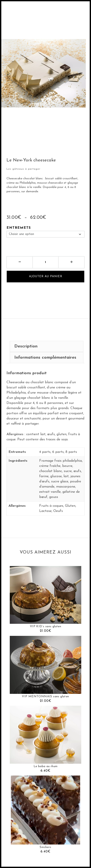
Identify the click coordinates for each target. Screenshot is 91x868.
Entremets (19, 228)
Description (26, 346)
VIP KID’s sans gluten (45, 626)
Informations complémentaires (45, 358)
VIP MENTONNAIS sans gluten (45, 697)
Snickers (45, 847)
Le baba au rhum (46, 766)
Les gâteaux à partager (23, 169)
